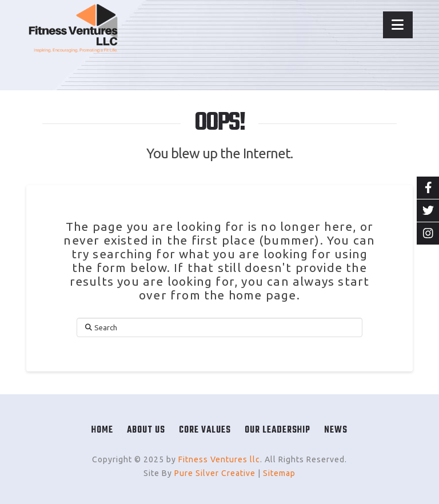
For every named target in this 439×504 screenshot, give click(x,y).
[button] (398, 25)
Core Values (205, 430)
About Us (146, 430)
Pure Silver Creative (215, 473)
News (336, 430)
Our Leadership (278, 430)
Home (102, 430)
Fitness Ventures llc (219, 459)
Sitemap (279, 473)
